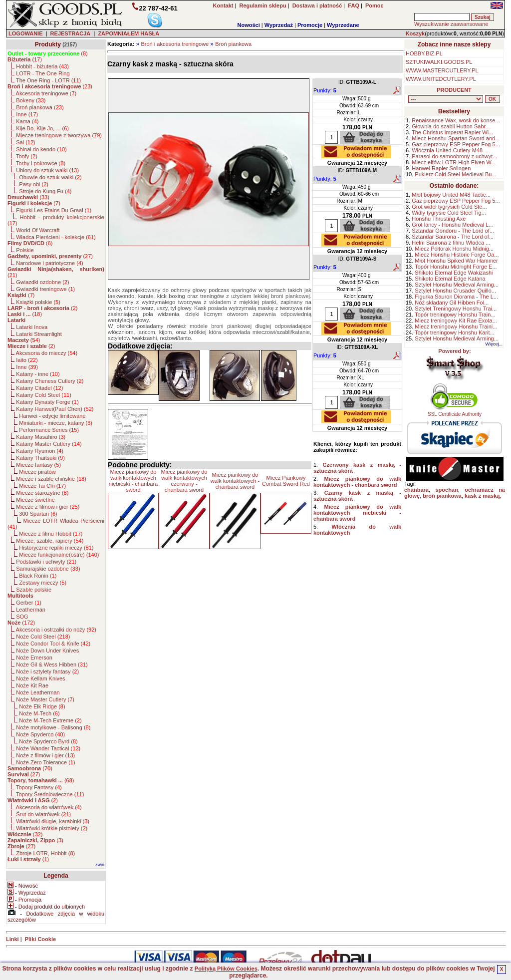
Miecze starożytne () (42, 493)
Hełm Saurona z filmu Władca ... (451, 243)
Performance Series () (49, 430)
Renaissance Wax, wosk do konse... (456, 120)
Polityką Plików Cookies (226, 969)
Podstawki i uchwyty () (46, 562)
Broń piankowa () (40, 107)
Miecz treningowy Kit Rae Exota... (456, 321)
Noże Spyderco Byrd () (48, 741)
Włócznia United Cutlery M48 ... (450, 150)
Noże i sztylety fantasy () (47, 671)
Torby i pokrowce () (41, 163)
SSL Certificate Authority (455, 412)
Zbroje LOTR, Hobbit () (45, 853)
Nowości (249, 25)
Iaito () (27, 360)
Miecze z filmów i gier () (48, 507)
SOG (22, 617)
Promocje (310, 25)
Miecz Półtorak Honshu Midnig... (454, 249)
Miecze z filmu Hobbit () (51, 534)
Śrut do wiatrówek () (43, 814)
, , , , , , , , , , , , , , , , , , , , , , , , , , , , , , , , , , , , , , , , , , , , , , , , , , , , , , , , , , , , (446, 99)
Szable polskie (34, 590)
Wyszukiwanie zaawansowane (451, 24)
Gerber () (29, 603)
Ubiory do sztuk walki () (47, 170)
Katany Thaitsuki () (40, 458)
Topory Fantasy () (39, 787)
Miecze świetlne (35, 500)
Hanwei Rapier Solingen (441, 168)
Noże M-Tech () (39, 713)
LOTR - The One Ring (43, 73)
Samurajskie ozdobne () (48, 569)
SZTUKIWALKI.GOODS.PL (439, 62)
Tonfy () (27, 156)
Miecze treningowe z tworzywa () (59, 135)
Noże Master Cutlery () (45, 699)
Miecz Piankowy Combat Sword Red (286, 481)
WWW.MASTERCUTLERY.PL (442, 70)
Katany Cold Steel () (44, 395)
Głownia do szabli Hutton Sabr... (451, 126)
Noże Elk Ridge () (42, 706)
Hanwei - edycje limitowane (52, 416)
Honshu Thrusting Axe (439, 219)
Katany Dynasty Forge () (47, 402)
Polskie (25, 250)
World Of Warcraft (38, 230)
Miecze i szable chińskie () (51, 479)
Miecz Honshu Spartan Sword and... (456, 138)
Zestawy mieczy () (43, 583)
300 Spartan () (38, 514)
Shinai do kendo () (41, 149)
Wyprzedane (343, 25)
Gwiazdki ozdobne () (42, 282)
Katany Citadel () (39, 388)
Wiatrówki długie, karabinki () (53, 821)
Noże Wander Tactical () (48, 748)
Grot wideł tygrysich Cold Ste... (449, 207)
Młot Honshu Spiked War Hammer (456, 261)
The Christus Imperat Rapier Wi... (452, 132)
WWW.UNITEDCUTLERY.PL (441, 79)
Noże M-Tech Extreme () (50, 720)
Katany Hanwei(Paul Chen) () (55, 409)
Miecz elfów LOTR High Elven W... (454, 162)
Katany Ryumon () (40, 451)
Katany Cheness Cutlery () (50, 381)
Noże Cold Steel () (43, 637)
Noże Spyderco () (40, 734)
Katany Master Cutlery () (49, 444)
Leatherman (31, 610)
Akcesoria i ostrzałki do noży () (56, 630)
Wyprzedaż (279, 25)
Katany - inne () (38, 374)
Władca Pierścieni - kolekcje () (56, 237)
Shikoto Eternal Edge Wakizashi (454, 273)
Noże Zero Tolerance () (45, 762)
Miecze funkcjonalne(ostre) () (59, 555)
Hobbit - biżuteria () (42, 66)
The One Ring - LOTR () (48, 80)
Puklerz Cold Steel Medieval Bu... (455, 174)
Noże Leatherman (38, 692)
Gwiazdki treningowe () (45, 289)
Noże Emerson (34, 657)
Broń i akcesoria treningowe (175, 44)
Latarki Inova (32, 327)
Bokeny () (31, 100)
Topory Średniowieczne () (50, 794)
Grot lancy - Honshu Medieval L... (452, 225)
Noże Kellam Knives (40, 678)
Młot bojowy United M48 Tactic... (451, 195)
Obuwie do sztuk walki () (50, 177)
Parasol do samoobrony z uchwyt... (454, 156)
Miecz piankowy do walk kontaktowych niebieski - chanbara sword (133, 481)
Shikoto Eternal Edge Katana (450, 279)
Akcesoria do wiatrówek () (49, 807)
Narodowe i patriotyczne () (50, 263)
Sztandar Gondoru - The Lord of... (453, 231)
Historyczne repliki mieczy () (56, 548)
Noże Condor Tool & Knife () (53, 644)
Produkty (48, 44)
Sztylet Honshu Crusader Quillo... (455, 291)
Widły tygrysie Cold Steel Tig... (449, 213)
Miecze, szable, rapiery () (50, 541)
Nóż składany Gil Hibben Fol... (452, 303)
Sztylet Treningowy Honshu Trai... (456, 309)
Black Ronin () (38, 576)
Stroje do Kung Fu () (45, 191)
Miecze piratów (37, 472)
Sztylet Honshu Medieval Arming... (457, 285)
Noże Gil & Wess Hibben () (52, 664)
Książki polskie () (38, 302)
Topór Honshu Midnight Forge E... (456, 267)
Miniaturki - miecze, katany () (56, 423)
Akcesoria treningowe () (46, 93)
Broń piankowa (233, 44)
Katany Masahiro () (41, 437)
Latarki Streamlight (39, 334)
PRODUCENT (454, 90)
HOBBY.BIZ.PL (424, 53)
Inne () (27, 114)
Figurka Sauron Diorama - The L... (456, 297)
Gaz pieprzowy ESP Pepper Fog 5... (456, 144)
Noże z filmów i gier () (45, 755)
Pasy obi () (34, 184)
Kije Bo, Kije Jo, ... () (42, 128)
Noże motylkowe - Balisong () (53, 727)
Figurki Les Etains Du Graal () (54, 210)
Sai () (26, 142)
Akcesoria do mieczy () (47, 353)
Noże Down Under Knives (47, 651)
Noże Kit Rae (32, 685)
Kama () (27, 121)
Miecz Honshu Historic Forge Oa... (457, 255)
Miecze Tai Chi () (42, 486)
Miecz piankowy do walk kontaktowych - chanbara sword (235, 481)
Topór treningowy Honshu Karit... (455, 332)
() (48, 53)
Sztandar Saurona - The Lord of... (453, 237)
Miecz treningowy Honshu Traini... (456, 327)
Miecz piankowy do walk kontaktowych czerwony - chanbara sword (184, 481)
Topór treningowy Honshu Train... (455, 315)
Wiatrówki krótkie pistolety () (52, 828)
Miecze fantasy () (38, 465)
